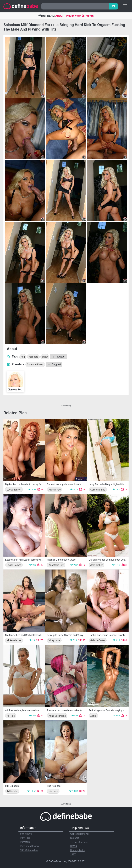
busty (45, 357)
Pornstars (25, 842)
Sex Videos (26, 834)
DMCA (74, 846)
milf (23, 357)
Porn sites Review (30, 846)
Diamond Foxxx (35, 365)
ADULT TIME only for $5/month (75, 16)
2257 (73, 855)
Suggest (58, 357)
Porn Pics (25, 838)
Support (75, 838)
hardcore (33, 357)
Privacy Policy (78, 850)
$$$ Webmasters (29, 850)
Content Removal (79, 834)
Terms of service (79, 842)
